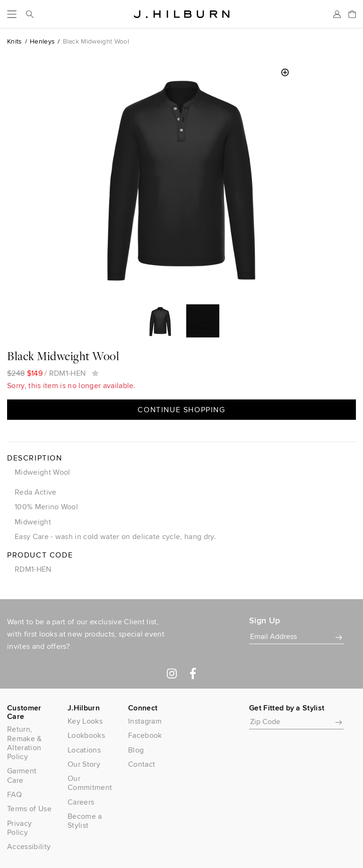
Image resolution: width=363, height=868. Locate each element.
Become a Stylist (85, 821)
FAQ (14, 794)
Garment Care (22, 775)
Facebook (145, 735)
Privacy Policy (19, 828)
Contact (142, 764)
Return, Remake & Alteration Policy (25, 743)
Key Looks (85, 721)
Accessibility (29, 846)
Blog (136, 750)
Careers (81, 802)
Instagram (145, 721)
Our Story (84, 764)
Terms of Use (29, 809)
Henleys (42, 41)
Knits (15, 41)
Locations (84, 750)
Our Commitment (90, 783)
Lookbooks (86, 735)
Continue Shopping (181, 410)
